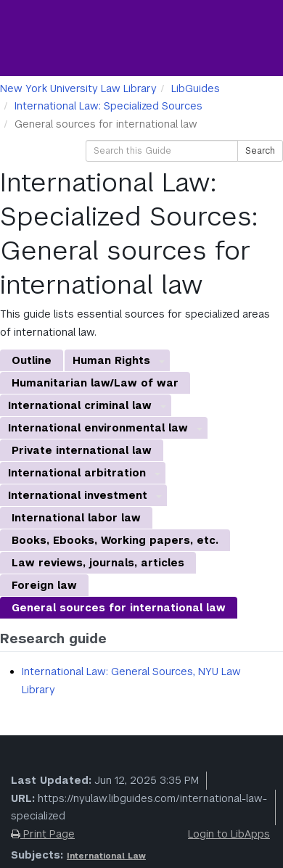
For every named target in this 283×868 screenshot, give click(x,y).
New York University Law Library (78, 88)
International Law (106, 856)
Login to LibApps (229, 834)
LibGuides (196, 88)
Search (260, 151)
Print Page (43, 834)
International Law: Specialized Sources (108, 106)
